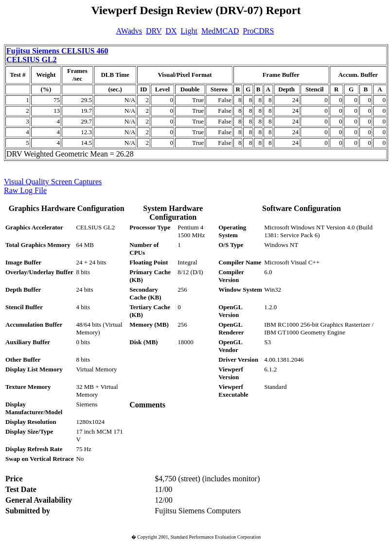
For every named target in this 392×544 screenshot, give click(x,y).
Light (189, 31)
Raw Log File (25, 190)
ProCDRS (258, 31)
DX (171, 31)
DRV (154, 31)
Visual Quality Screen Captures (53, 182)
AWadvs (129, 31)
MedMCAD (220, 31)
